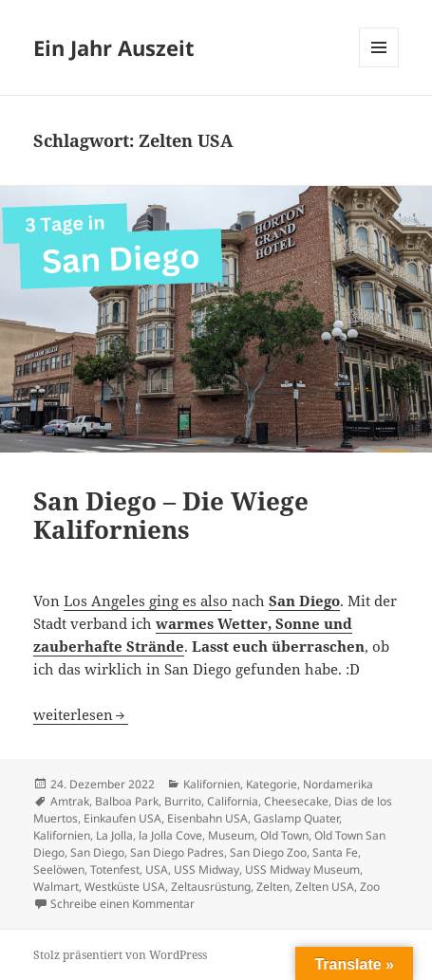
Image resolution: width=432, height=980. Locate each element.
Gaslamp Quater (296, 818)
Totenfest (115, 869)
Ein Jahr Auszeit (114, 47)
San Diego (97, 852)
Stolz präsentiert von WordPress (120, 955)
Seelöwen (59, 869)
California (233, 801)
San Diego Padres (177, 852)
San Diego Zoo (268, 852)
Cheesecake (296, 801)
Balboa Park (127, 801)
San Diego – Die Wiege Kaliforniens (171, 515)
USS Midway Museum (302, 869)
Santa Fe (335, 852)
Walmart (56, 887)
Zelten (273, 887)
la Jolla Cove (170, 835)
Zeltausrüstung (211, 887)
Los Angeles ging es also (148, 601)
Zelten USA (325, 887)
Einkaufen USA (122, 818)
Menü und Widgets (379, 67)
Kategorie (272, 784)
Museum (231, 835)
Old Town (284, 835)
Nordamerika (338, 784)
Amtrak (70, 801)
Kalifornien (212, 784)
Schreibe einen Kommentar (122, 904)
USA (157, 869)
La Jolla (114, 835)
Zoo (370, 887)
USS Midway (207, 869)
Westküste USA (125, 887)
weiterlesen (81, 714)
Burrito (183, 801)
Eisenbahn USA (207, 818)
